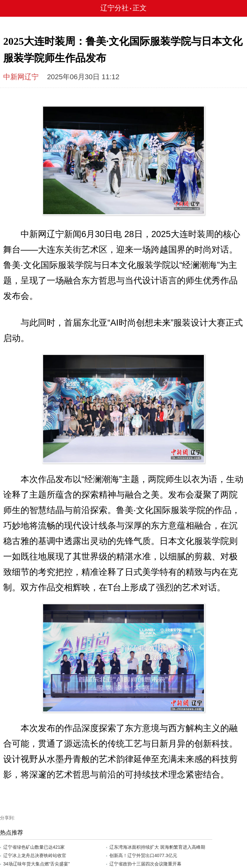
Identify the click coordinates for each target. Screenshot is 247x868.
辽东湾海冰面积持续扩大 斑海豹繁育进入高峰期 (157, 847)
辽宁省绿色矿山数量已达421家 (34, 847)
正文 (140, 8)
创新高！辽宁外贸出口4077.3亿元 (143, 855)
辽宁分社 (114, 8)
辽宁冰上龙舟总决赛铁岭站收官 (35, 855)
